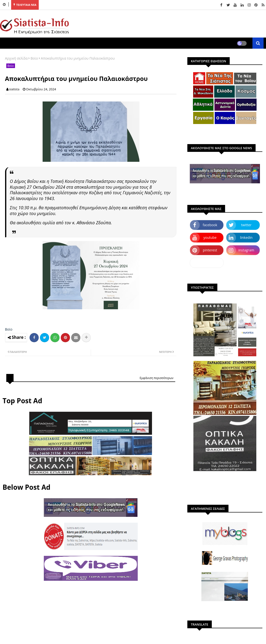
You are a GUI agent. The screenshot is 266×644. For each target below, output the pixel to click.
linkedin (246, 237)
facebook (210, 225)
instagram (246, 250)
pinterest (210, 250)
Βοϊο (34, 58)
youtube (210, 237)
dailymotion (207, 263)
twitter (246, 225)
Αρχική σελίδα (16, 58)
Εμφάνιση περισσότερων (157, 378)
